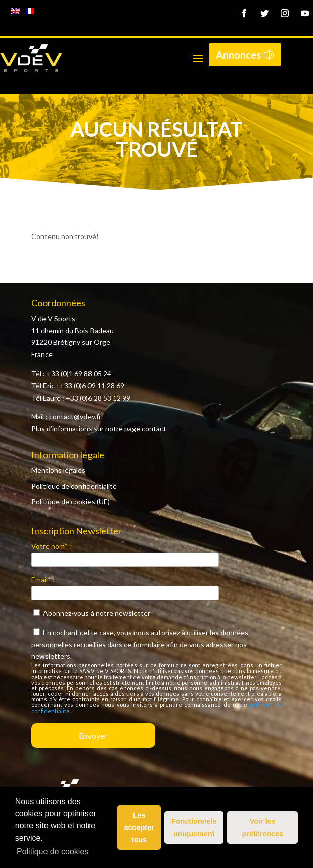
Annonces (238, 55)
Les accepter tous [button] (139, 827)
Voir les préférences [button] (262, 827)
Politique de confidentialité (74, 486)
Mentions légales (58, 470)
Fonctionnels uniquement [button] (194, 827)
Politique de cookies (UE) (71, 502)
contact (154, 429)
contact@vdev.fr (75, 417)
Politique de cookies (53, 852)
